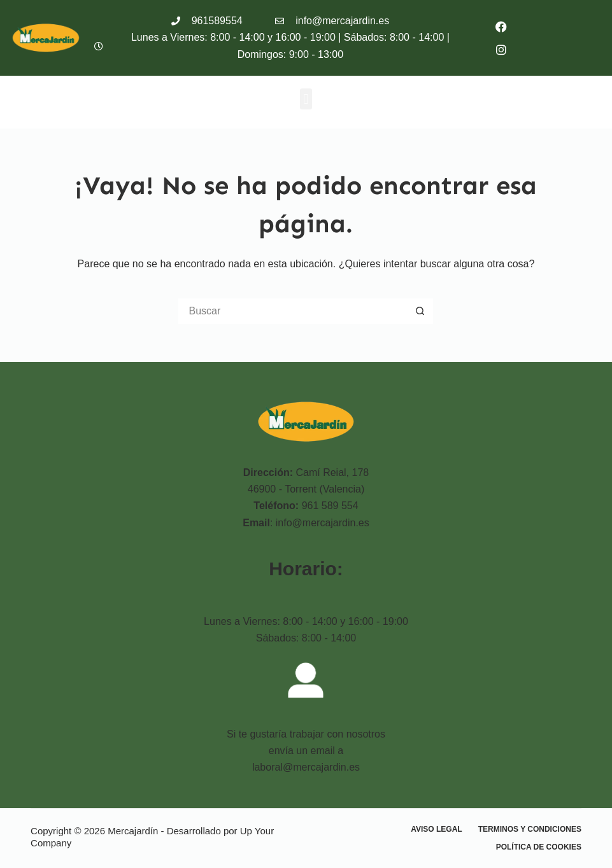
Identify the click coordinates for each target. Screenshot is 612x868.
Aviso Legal (436, 829)
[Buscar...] (293, 311)
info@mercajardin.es (323, 523)
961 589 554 (330, 506)
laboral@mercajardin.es (306, 767)
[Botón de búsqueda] (420, 311)
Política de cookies (539, 847)
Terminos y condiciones (530, 829)
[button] (306, 99)
